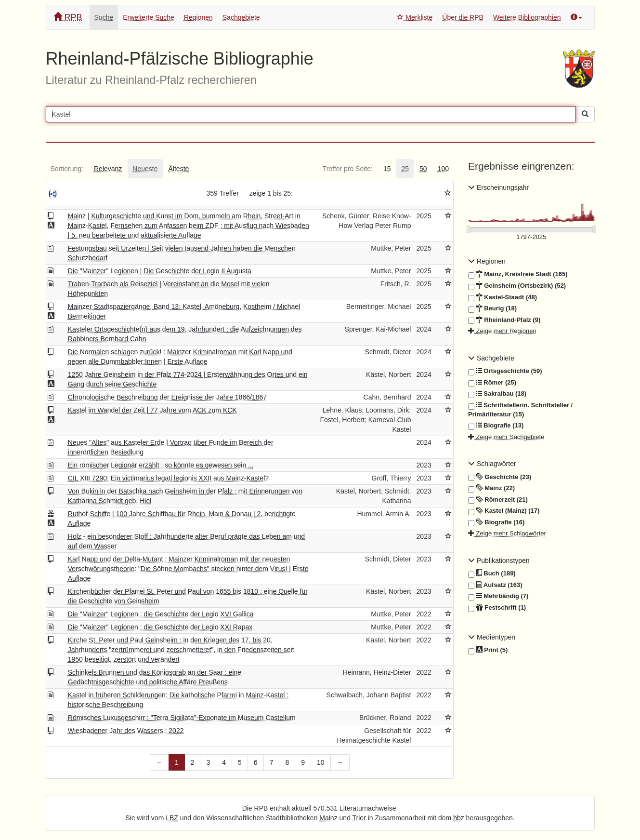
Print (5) (488, 650)
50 (423, 169)
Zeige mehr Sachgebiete (506, 437)
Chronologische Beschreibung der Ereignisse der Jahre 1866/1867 (167, 397)
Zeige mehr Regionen (502, 331)
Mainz (328, 818)
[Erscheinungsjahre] (531, 237)
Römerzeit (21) (498, 500)
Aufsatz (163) (495, 585)
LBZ (172, 818)
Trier (359, 818)
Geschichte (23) (500, 477)
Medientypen (492, 637)
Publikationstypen (499, 560)
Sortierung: (67, 169)
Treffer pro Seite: (348, 169)
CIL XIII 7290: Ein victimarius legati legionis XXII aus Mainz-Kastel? (168, 478)
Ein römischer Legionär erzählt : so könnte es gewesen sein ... (161, 465)
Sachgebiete (241, 17)
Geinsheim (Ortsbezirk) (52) (517, 286)
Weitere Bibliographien (527, 17)
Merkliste (415, 17)
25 (405, 169)
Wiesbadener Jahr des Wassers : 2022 (126, 731)
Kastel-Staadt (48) (503, 297)
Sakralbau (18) (497, 394)
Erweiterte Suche (149, 17)
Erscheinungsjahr (498, 187)
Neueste (145, 169)
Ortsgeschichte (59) (505, 371)
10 (321, 762)
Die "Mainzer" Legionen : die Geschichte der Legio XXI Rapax (160, 627)
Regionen (198, 17)
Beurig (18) (492, 308)
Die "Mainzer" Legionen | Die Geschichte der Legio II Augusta (160, 271)
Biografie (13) (496, 426)
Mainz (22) (491, 488)
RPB (68, 17)
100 (443, 169)
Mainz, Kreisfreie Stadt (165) (518, 274)
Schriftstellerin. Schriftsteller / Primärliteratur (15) (520, 409)
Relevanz (108, 169)
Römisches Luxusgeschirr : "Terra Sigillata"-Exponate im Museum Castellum (182, 718)
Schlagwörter (492, 464)
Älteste (179, 169)
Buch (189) (492, 573)
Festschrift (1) (497, 608)
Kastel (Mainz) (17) (504, 511)
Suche (104, 17)
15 (387, 169)
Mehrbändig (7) (498, 596)
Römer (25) (492, 383)
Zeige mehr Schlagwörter (507, 533)
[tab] (67, 169)
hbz (459, 818)
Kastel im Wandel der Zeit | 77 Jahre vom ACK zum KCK (152, 410)
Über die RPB (463, 17)
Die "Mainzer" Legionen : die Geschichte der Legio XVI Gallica (161, 614)
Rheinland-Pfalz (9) (504, 320)
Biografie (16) (496, 522)
